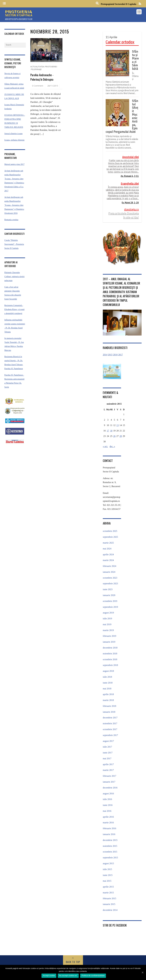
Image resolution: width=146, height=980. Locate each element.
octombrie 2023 (110, 578)
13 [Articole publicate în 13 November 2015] (117, 425)
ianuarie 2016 (109, 834)
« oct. (105, 446)
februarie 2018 (109, 706)
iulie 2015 (107, 869)
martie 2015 (108, 893)
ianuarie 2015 (109, 904)
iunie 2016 (108, 805)
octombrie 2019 (110, 601)
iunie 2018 (108, 683)
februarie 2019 (109, 636)
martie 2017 (108, 770)
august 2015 (108, 863)
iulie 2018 (107, 677)
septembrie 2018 (110, 665)
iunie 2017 (108, 753)
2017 (120, 355)
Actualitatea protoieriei (44, 67)
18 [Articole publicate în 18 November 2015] (111, 431)
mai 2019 (107, 624)
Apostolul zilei (130, 157)
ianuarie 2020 (109, 595)
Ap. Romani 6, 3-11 (130, 176)
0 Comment (38, 86)
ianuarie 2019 (109, 642)
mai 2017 (107, 758)
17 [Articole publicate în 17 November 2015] (108, 431)
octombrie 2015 (110, 852)
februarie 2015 (109, 898)
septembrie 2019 (110, 607)
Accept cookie (49, 975)
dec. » (112, 446)
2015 (110, 355)
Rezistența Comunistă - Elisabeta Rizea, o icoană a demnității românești (14, 309)
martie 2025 (108, 543)
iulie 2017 (107, 747)
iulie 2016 (107, 799)
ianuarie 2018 (109, 712)
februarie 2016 (109, 828)
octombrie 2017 (110, 729)
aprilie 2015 (108, 887)
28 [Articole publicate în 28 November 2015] (121, 436)
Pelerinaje (36, 69)
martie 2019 (108, 630)
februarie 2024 (109, 566)
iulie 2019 (107, 619)
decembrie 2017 (110, 718)
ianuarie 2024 (109, 572)
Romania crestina (11, 220)
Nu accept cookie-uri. (68, 975)
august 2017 (108, 741)
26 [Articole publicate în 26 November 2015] (114, 436)
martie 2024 (108, 560)
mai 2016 (107, 811)
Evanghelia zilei (130, 183)
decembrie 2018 (110, 648)
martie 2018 (108, 700)
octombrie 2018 (110, 659)
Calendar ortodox (120, 42)
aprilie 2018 (108, 694)
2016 (115, 355)
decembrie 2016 (110, 788)
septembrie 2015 (110, 858)
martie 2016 (108, 823)
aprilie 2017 (108, 764)
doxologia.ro (131, 209)
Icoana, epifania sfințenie (14, 140)
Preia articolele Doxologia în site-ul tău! (124, 215)
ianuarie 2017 (109, 782)
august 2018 (108, 671)
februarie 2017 (109, 776)
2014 (105, 355)
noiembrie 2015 (110, 846)
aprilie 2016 (108, 817)
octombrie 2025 (110, 531)
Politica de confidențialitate (93, 975)
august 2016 (108, 794)
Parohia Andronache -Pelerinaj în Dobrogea (42, 77)
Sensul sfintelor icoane (14, 134)
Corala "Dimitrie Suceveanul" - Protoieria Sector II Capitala (14, 244)
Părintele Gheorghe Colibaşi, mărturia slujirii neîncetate (14, 277)
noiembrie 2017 (110, 723)
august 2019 (108, 613)
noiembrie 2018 (110, 654)
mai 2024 (107, 549)
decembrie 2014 (110, 910)
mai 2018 (107, 689)
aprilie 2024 (108, 554)
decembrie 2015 (110, 840)
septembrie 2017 (110, 735)
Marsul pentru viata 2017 (14, 164)
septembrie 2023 (110, 583)
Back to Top (73, 962)
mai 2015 (107, 881)
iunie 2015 (108, 875)
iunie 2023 (108, 589)
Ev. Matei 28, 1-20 (130, 203)
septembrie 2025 (110, 537)
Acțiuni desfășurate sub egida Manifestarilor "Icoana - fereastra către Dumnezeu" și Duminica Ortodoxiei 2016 (14, 205)
